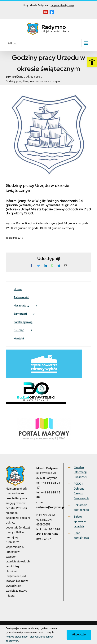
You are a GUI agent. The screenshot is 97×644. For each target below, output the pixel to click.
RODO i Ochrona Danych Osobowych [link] (81, 491)
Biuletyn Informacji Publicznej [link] (80, 472)
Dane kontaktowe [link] (81, 536)
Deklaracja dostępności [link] (82, 508)
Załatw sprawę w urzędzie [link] (80, 522)
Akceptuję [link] (79, 634)
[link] (92, 62)
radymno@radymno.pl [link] (62, 5)
